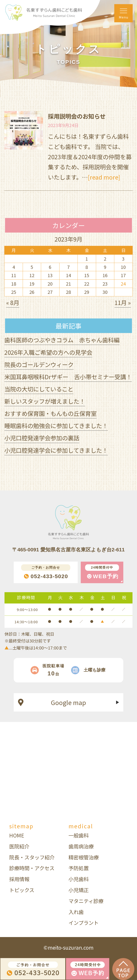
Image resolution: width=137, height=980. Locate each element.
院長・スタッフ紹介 (32, 857)
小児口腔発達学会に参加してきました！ (56, 450)
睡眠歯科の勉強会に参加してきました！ (56, 425)
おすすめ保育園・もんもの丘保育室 (50, 413)
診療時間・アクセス (32, 868)
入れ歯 (76, 912)
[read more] (104, 177)
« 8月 (13, 302)
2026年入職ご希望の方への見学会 (48, 352)
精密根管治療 (84, 857)
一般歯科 (79, 835)
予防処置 (79, 868)
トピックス (22, 890)
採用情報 (19, 879)
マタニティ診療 (86, 901)
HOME (17, 835)
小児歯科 (79, 879)
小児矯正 (79, 890)
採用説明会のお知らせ (77, 116)
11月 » (123, 302)
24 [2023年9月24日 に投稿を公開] (123, 284)
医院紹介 (19, 846)
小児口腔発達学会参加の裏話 (42, 438)
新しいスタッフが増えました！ (45, 401)
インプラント (84, 923)
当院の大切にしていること (39, 389)
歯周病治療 (81, 846)
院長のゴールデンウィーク (39, 364)
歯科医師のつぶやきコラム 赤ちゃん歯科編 (62, 340)
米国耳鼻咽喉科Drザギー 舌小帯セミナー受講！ (68, 377)
